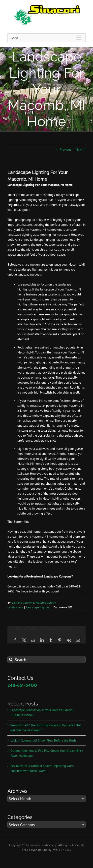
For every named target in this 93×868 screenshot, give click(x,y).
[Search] (11, 660)
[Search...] (46, 660)
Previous (65, 149)
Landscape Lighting (38, 607)
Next (79, 149)
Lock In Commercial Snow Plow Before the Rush (43, 740)
